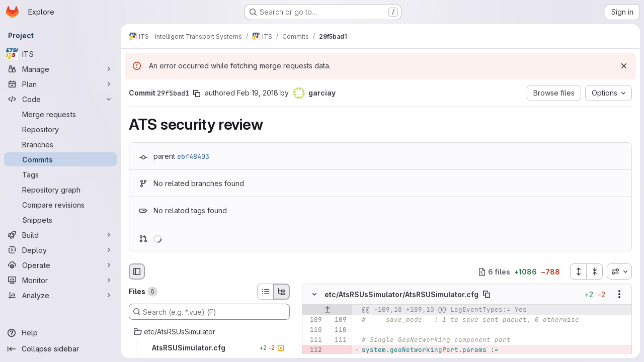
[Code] (60, 99)
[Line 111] (313, 340)
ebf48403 (193, 156)
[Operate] (60, 265)
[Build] (60, 235)
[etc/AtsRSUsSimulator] (209, 332)
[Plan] (60, 84)
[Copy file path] (487, 295)
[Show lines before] (327, 310)
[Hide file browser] (137, 271)
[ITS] (60, 54)
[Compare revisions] (60, 205)
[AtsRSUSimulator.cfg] (209, 348)
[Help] (60, 333)
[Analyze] (60, 295)
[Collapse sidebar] (60, 349)
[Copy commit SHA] (197, 94)
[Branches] (60, 144)
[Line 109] (313, 320)
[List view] (265, 292)
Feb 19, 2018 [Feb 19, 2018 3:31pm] (258, 93)
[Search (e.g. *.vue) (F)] (209, 312)
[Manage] (60, 69)
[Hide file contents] (314, 295)
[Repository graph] (60, 190)
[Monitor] (60, 280)
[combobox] (619, 271)
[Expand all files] (578, 271)
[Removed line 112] (313, 350)
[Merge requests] (60, 114)
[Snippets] (60, 220)
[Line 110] (313, 330)
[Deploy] (60, 250)
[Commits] (60, 159)
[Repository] (60, 129)
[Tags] (60, 174)
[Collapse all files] (595, 271)
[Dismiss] (624, 66)
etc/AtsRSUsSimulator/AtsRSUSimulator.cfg (401, 294)
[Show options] (619, 295)
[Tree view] (282, 292)
